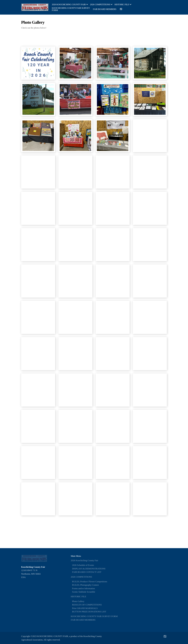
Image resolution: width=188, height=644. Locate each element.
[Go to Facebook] (121, 9)
